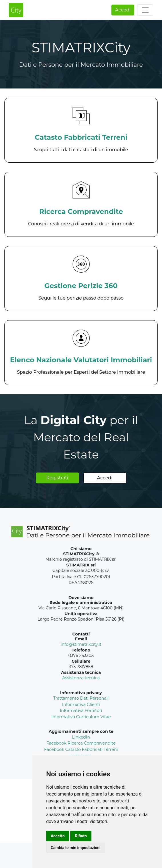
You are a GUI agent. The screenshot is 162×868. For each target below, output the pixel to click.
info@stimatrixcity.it (81, 644)
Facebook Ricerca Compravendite (81, 743)
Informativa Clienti (81, 704)
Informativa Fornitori (81, 710)
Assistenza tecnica (81, 678)
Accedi (123, 10)
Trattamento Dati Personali (81, 698)
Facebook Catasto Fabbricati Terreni (81, 749)
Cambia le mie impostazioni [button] (75, 848)
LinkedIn (81, 737)
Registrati (57, 478)
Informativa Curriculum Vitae (81, 717)
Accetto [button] (58, 836)
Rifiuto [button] (81, 836)
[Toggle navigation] (145, 10)
